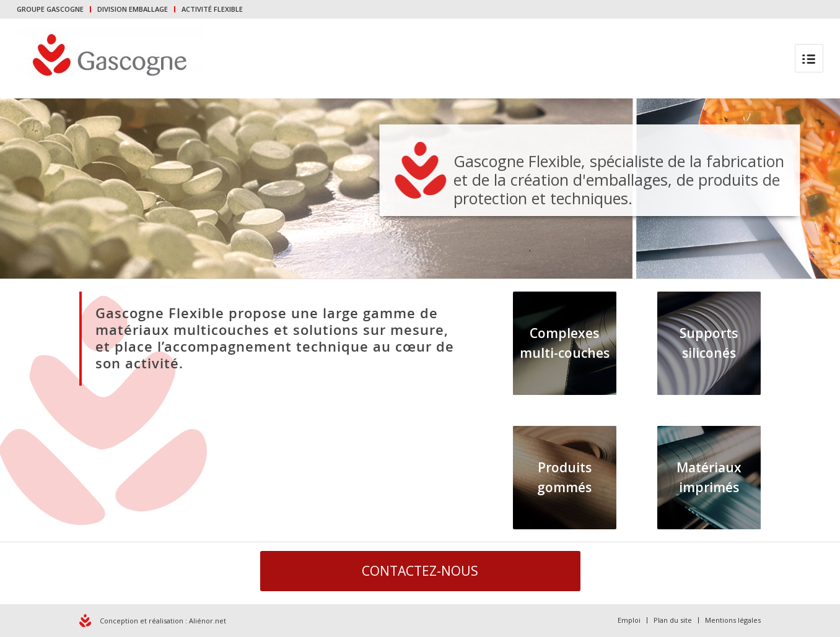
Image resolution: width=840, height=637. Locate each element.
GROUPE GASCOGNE (50, 9)
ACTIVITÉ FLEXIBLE (212, 9)
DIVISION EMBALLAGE (133, 9)
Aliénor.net (208, 621)
